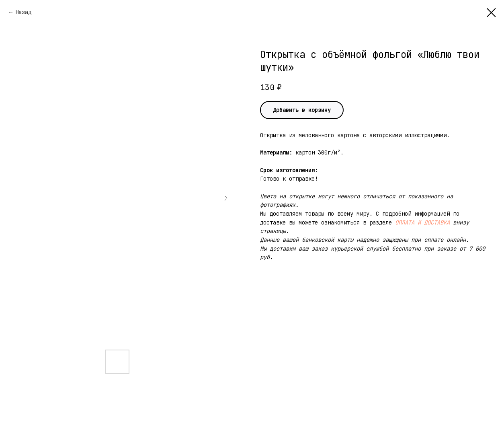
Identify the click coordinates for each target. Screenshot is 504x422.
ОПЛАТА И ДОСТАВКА (422, 222)
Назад (23, 12)
